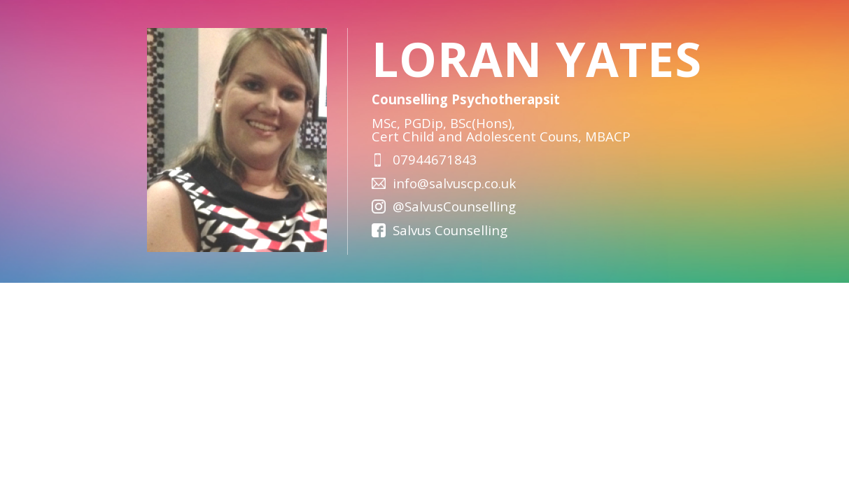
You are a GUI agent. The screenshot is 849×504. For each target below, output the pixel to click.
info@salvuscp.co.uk (454, 183)
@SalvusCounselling (454, 206)
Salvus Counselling (450, 230)
